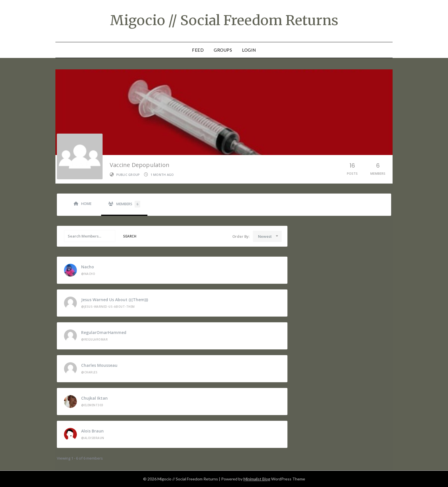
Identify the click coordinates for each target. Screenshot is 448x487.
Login (249, 50)
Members (128, 204)
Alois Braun (92, 431)
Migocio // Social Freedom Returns (224, 20)
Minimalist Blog (257, 479)
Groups (223, 50)
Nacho (88, 267)
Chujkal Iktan (94, 398)
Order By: (241, 236)
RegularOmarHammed (104, 332)
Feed (198, 50)
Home (86, 204)
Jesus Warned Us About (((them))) (115, 300)
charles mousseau (99, 365)
